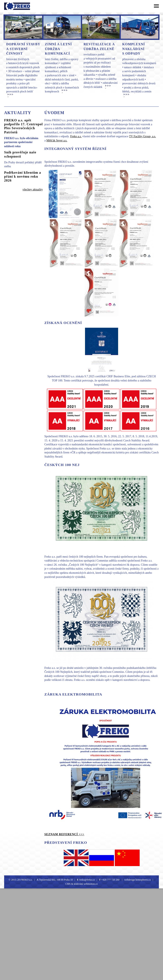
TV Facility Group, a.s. (143, 136)
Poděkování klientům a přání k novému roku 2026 (23, 176)
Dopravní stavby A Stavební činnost (23, 49)
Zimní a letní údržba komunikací (58, 49)
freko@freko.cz (87, 880)
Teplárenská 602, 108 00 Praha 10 (56, 880)
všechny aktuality (33, 189)
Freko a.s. (76, 136)
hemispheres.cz (143, 880)
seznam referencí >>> (64, 834)
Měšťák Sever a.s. (57, 140)
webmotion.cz (91, 884)
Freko (10, 6)
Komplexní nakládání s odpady (134, 49)
